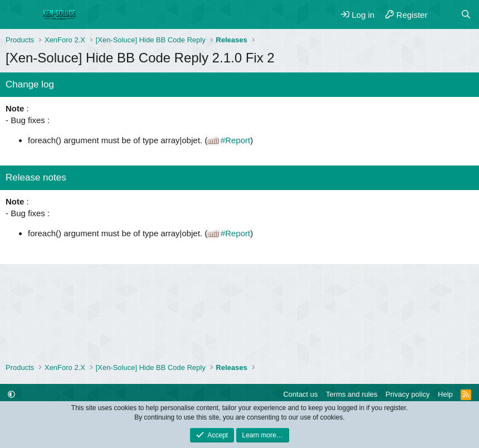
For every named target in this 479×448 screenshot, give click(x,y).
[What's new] (444, 15)
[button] (11, 394)
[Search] (466, 15)
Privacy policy (407, 394)
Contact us (300, 394)
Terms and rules (351, 394)
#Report (235, 140)
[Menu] (15, 14)
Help (445, 394)
